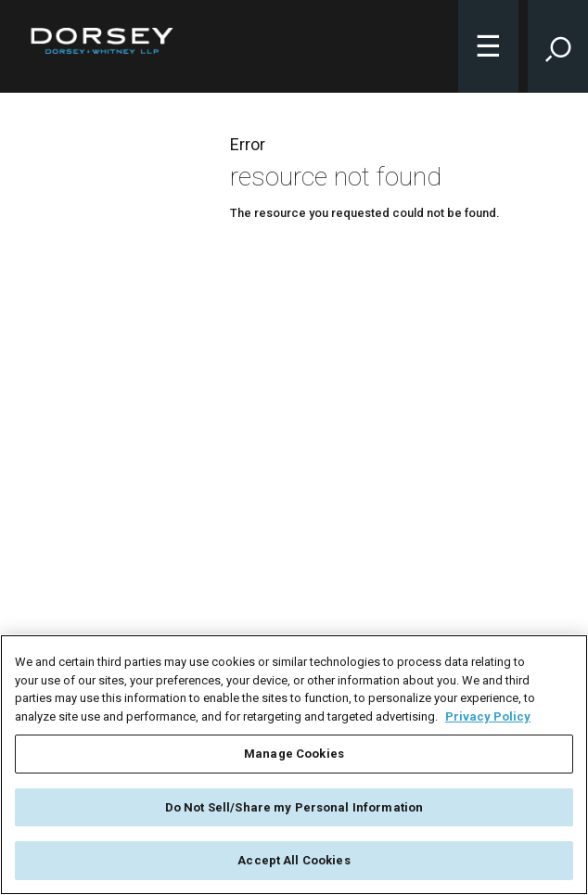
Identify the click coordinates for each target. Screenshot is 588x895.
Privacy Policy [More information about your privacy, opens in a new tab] (488, 716)
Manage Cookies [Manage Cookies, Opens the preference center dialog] (294, 754)
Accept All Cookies (294, 860)
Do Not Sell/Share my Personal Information (294, 807)
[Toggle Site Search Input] (558, 46)
